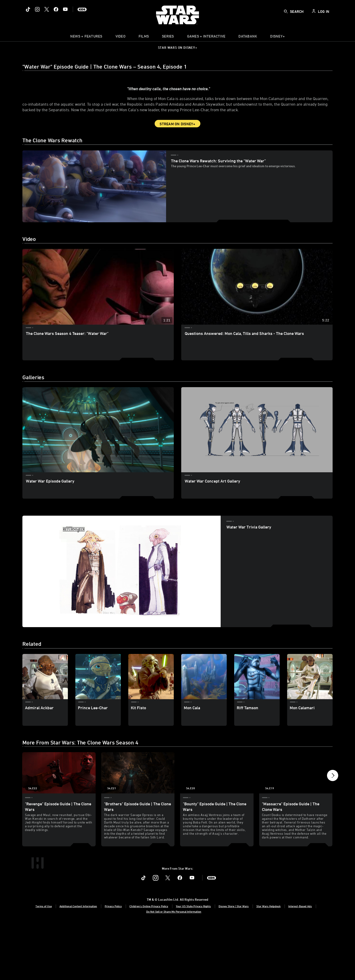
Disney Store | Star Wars (234, 962)
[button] (333, 803)
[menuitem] (120, 37)
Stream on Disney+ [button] (177, 153)
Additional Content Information (78, 962)
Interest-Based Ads (300, 962)
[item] (86, 37)
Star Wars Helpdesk (268, 962)
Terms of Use (44, 962)
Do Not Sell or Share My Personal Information (174, 968)
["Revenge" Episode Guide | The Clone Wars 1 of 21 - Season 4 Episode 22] (59, 802)
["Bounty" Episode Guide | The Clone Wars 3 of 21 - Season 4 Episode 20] (217, 802)
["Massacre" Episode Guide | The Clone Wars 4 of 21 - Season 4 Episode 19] (296, 802)
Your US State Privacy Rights (193, 962)
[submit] (286, 11)
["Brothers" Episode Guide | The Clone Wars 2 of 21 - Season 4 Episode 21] (138, 802)
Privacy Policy (113, 962)
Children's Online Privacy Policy (149, 962)
